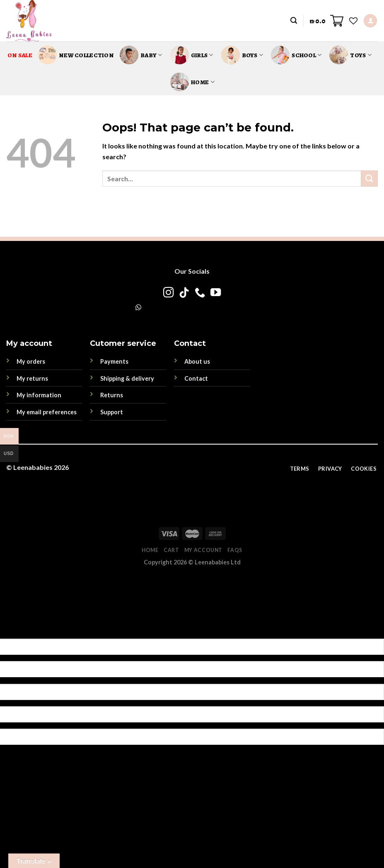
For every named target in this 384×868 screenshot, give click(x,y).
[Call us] (200, 293)
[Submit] (370, 179)
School (296, 55)
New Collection (76, 55)
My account (203, 550)
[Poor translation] (51, 624)
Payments (114, 361)
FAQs (235, 550)
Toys (350, 55)
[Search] (294, 21)
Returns (112, 395)
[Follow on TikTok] (184, 293)
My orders (31, 361)
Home (192, 82)
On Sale (20, 55)
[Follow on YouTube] (216, 293)
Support (112, 412)
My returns (32, 378)
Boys (242, 55)
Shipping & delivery (127, 378)
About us (197, 361)
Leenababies (33, 467)
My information (39, 395)
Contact (196, 378)
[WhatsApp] (138, 307)
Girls (192, 55)
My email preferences (47, 412)
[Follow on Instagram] (168, 293)
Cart (171, 550)
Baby (141, 55)
